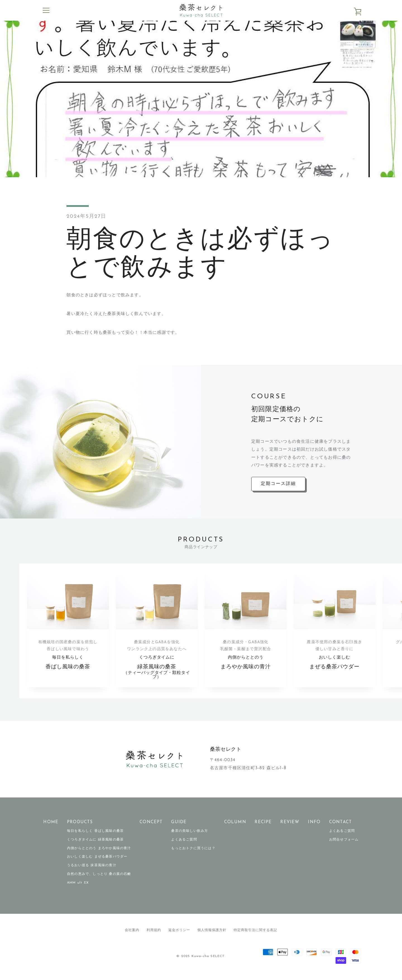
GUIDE (179, 826)
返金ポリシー (179, 934)
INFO (314, 826)
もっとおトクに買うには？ (193, 852)
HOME (51, 826)
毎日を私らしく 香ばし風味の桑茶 (95, 835)
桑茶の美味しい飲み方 (190, 835)
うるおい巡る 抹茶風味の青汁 (92, 870)
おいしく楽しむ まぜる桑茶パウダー (97, 861)
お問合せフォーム (344, 844)
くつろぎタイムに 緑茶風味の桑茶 (95, 844)
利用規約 (154, 934)
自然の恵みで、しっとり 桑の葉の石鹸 (99, 878)
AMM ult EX (78, 887)
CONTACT (340, 826)
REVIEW (290, 826)
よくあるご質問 (184, 844)
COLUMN (235, 826)
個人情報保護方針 (212, 934)
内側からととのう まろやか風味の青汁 (99, 852)
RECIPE (263, 826)
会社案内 (132, 934)
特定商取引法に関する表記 (255, 934)
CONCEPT (151, 826)
